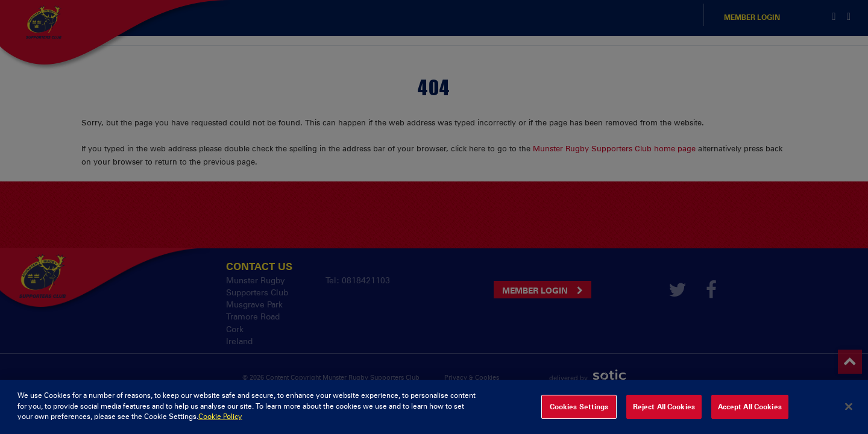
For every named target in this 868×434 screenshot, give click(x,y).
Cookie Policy (220, 426)
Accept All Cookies (750, 416)
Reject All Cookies (664, 416)
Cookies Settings (579, 416)
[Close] (849, 416)
